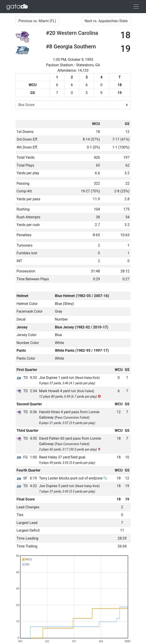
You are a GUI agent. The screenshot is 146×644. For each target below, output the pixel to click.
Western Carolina (77, 33)
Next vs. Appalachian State (106, 21)
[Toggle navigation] (136, 7)
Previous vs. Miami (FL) (37, 21)
